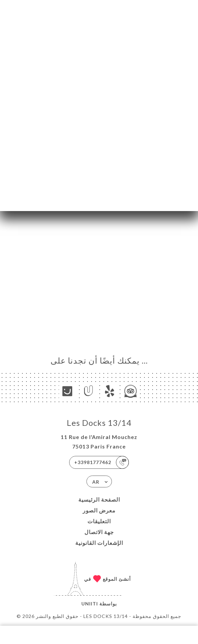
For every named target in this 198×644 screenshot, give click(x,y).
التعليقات (99, 521)
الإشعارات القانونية (99, 543)
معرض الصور (99, 510)
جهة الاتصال (99, 532)
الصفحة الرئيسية (99, 499)
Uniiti (90, 604)
